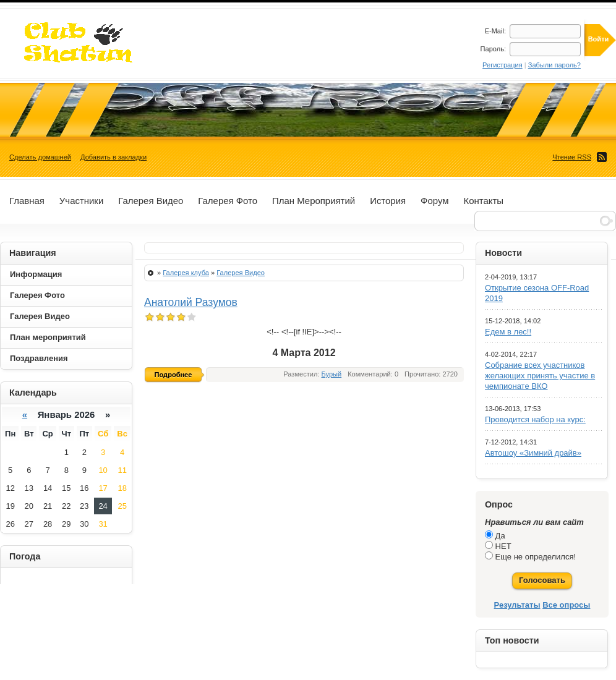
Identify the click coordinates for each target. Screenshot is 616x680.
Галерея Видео (241, 273)
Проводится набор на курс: (535, 419)
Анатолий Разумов (191, 302)
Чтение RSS (572, 157)
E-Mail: (495, 31)
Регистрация (503, 65)
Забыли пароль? (554, 65)
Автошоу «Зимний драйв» (533, 453)
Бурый (332, 374)
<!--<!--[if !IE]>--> (298, 332)
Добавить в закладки (113, 157)
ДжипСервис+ (73, 42)
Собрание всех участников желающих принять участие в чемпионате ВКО (540, 376)
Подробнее (173, 375)
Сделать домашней (40, 157)
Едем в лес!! (508, 332)
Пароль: (493, 49)
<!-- (304, 332)
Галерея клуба (186, 273)
